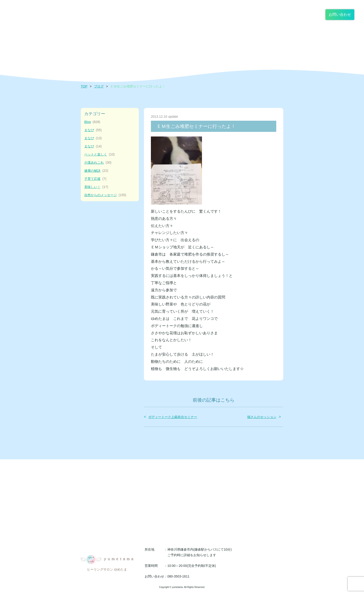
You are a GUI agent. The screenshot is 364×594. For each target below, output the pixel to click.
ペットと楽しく (99, 154)
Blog (92, 122)
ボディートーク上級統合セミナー (173, 417)
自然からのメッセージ (105, 195)
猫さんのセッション (262, 417)
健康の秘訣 (96, 171)
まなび (93, 130)
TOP (84, 86)
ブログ (99, 86)
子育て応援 (95, 179)
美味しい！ (96, 187)
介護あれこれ (98, 163)
